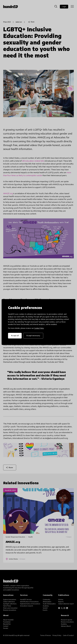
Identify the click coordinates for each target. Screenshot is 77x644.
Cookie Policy (39, 328)
